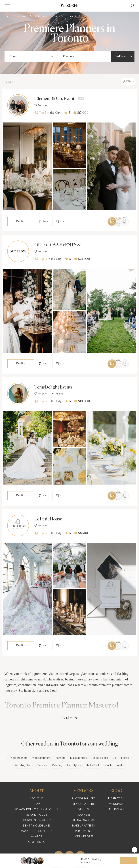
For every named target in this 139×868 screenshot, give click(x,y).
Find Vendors (123, 56)
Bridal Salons (100, 758)
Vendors (22, 16)
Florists (125, 758)
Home (8, 16)
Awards (37, 836)
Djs (115, 758)
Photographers (18, 758)
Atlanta (57, 394)
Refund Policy (37, 815)
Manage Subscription (37, 831)
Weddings (116, 804)
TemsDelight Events (53, 387)
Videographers (41, 758)
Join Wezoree (84, 836)
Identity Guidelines (37, 826)
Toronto (55, 16)
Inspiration (116, 798)
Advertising (37, 842)
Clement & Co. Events (55, 99)
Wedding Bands (24, 765)
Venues (43, 765)
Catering (57, 765)
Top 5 (40, 113)
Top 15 (41, 259)
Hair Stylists (74, 765)
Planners (39, 16)
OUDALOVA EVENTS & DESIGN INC (60, 245)
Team (37, 804)
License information (37, 820)
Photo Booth (93, 765)
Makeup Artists (79, 758)
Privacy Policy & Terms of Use (37, 809)
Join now (129, 861)
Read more (69, 718)
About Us (37, 798)
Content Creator (115, 765)
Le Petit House (48, 519)
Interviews (116, 809)
